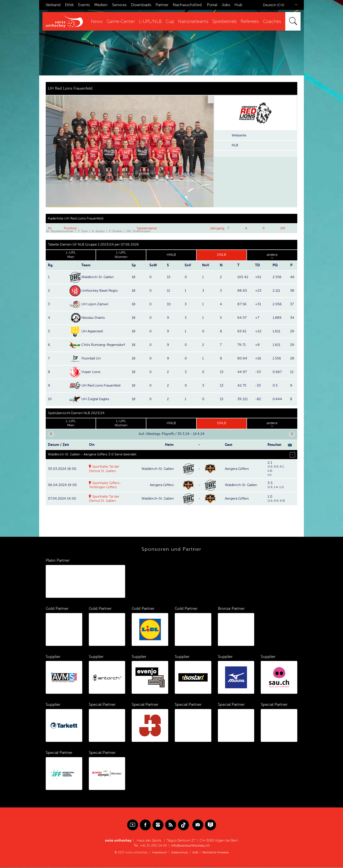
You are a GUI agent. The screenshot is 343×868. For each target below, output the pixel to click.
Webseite (239, 135)
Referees (250, 22)
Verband (53, 5)
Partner (162, 5)
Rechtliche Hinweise (217, 853)
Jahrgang (217, 228)
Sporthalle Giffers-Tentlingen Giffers (105, 485)
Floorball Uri (91, 358)
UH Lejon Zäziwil (95, 304)
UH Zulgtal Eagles (95, 399)
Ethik (69, 5)
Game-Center (121, 22)
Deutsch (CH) (274, 5)
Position (70, 228)
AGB (195, 853)
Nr (50, 228)
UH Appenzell (92, 331)
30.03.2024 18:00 (62, 469)
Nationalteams (193, 22)
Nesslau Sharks (93, 318)
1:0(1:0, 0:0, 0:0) (276, 499)
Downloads (141, 5)
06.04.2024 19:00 (62, 485)
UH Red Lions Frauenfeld (101, 385)
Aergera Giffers (237, 469)
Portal (212, 5)
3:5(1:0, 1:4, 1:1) (276, 485)
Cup (170, 22)
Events (84, 5)
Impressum (158, 853)
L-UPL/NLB (150, 22)
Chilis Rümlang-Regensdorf (103, 345)
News (97, 22)
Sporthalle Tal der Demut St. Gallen (104, 499)
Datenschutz (178, 853)
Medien (101, 5)
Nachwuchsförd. (188, 5)
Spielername (147, 228)
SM (283, 228)
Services (119, 5)
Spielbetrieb (224, 22)
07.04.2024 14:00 (62, 499)
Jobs (226, 5)
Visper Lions (91, 372)
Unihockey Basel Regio (100, 291)
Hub (238, 5)
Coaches (272, 22)
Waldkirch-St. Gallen (97, 277)
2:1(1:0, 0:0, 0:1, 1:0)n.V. (276, 469)
